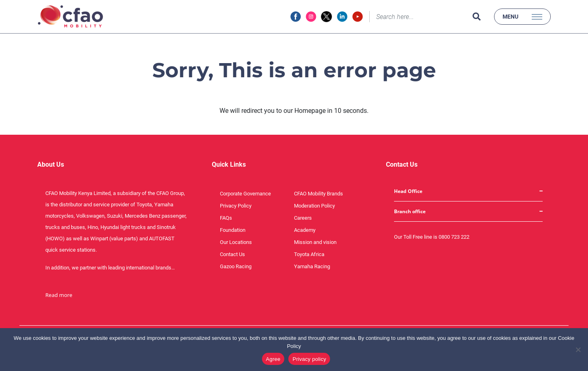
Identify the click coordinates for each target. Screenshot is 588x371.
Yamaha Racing (312, 266)
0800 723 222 (454, 237)
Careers (303, 218)
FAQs (226, 218)
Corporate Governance (245, 194)
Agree (273, 359)
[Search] (419, 17)
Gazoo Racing (236, 266)
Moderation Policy (314, 206)
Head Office (408, 191)
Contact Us (232, 254)
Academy (305, 230)
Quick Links (229, 164)
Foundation (233, 230)
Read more (59, 295)
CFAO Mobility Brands (318, 194)
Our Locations (236, 242)
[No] (578, 350)
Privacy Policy (236, 206)
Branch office (410, 211)
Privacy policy (309, 359)
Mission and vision (315, 242)
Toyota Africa (309, 254)
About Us (51, 164)
